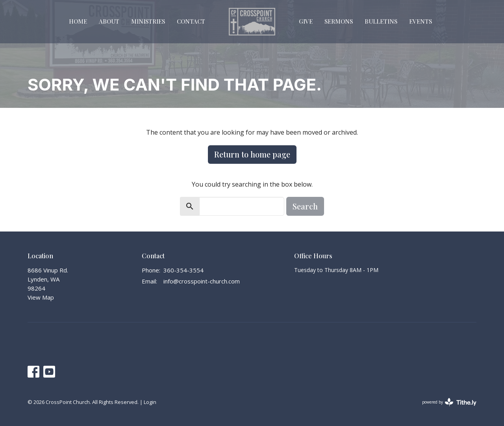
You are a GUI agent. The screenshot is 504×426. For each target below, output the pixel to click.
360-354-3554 (183, 270)
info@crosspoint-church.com (202, 281)
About (109, 21)
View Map (41, 297)
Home (78, 21)
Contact (191, 21)
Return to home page (252, 154)
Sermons (339, 21)
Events (421, 21)
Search (305, 206)
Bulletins (381, 21)
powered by (449, 402)
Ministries (148, 21)
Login (150, 402)
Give (306, 21)
